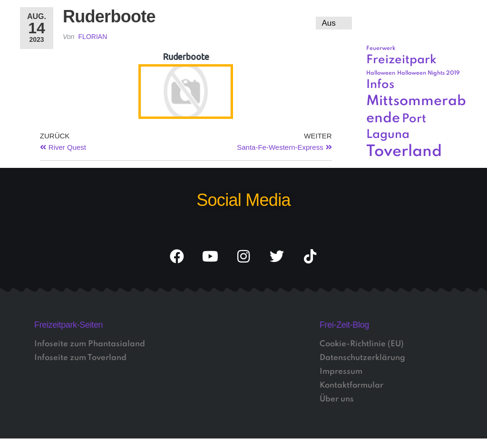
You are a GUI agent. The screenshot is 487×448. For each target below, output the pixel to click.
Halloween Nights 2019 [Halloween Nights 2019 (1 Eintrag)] (429, 73)
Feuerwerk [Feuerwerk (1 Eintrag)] (381, 49)
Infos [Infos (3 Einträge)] (380, 85)
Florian (93, 37)
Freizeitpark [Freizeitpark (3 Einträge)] (401, 60)
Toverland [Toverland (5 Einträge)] (404, 152)
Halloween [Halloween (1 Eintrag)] (381, 73)
